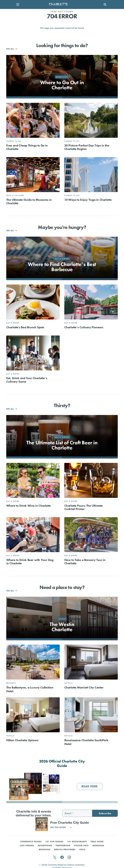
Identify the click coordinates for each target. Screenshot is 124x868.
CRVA (82, 850)
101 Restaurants (77, 842)
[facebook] (62, 858)
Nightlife (62, 77)
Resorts (11, 683)
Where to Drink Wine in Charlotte (29, 506)
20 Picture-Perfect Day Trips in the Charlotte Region (87, 147)
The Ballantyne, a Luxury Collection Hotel (30, 689)
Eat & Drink (13, 323)
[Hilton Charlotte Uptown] (33, 715)
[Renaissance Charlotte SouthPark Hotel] (91, 715)
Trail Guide (97, 842)
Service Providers (65, 850)
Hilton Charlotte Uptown (22, 740)
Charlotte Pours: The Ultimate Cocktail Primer (84, 507)
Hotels (69, 683)
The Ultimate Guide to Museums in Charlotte (29, 201)
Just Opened (27, 846)
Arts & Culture (15, 195)
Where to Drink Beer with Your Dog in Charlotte (30, 562)
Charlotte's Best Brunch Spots (25, 327)
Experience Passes (31, 842)
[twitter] (55, 858)
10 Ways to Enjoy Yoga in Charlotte (88, 200)
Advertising (45, 846)
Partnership (63, 846)
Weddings (98, 846)
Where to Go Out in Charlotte (62, 85)
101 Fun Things (54, 842)
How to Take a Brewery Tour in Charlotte (85, 562)
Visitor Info (81, 846)
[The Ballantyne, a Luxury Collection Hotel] (33, 662)
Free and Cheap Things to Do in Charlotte (27, 147)
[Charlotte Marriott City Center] (91, 662)
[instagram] (69, 858)
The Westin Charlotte (62, 627)
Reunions (45, 850)
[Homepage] (61, 4)
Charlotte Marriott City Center (84, 687)
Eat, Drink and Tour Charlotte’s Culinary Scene (27, 380)
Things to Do (14, 141)
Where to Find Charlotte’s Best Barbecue (62, 267)
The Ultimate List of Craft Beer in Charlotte (62, 445)
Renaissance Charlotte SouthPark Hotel (86, 742)
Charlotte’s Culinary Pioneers (84, 327)
